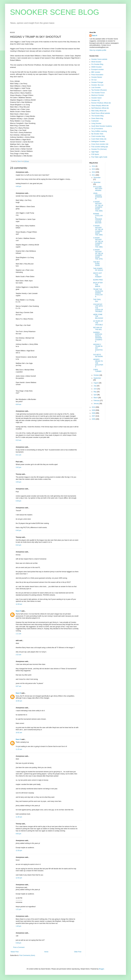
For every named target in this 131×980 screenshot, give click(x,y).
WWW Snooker (96, 67)
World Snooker (96, 62)
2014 (94, 166)
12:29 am (19, 604)
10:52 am (19, 733)
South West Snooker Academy (102, 126)
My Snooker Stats (97, 134)
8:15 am (18, 440)
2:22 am (18, 655)
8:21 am (18, 455)
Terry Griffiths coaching (99, 131)
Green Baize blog (97, 118)
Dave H (18, 611)
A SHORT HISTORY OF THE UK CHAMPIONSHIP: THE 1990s (98, 230)
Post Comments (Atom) (27, 955)
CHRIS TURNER (97, 371)
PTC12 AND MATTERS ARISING (98, 189)
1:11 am (18, 634)
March (96, 398)
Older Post (78, 952)
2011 (94, 175)
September (97, 378)
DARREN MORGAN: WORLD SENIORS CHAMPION (98, 337)
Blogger (101, 969)
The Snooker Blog (97, 116)
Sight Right (95, 152)
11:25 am (19, 749)
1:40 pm (18, 926)
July (95, 386)
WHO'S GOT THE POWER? (98, 275)
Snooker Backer (97, 77)
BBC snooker (96, 72)
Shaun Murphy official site (100, 106)
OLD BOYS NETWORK (98, 356)
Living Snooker (96, 123)
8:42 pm (18, 545)
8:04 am (18, 404)
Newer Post (15, 952)
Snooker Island (96, 98)
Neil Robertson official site (100, 108)
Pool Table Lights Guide (99, 157)
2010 (94, 407)
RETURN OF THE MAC (98, 329)
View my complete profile (98, 50)
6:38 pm (18, 943)
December (97, 178)
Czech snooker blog (98, 136)
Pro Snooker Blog (97, 64)
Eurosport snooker (97, 69)
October (96, 375)
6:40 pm (18, 530)
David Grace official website (101, 113)
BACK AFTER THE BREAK (98, 285)
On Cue (94, 80)
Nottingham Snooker (98, 141)
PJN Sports (95, 154)
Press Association (97, 75)
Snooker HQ (95, 100)
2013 (94, 169)
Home (46, 952)
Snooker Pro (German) (99, 149)
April (95, 395)
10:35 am (19, 701)
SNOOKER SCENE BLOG (55, 12)
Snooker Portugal (97, 82)
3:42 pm (18, 467)
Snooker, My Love (97, 85)
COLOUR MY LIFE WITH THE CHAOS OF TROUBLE (98, 308)
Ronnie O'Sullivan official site (101, 103)
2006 (94, 419)
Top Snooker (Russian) (99, 90)
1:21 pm (18, 909)
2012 (94, 172)
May (95, 392)
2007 (94, 416)
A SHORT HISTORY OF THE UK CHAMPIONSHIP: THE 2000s (98, 206)
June (95, 389)
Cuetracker (95, 121)
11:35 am (19, 817)
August (96, 383)
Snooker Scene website (99, 59)
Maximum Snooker (98, 95)
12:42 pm (19, 878)
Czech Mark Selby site (99, 139)
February (97, 401)
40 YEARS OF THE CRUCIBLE (98, 323)
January (96, 404)
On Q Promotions (97, 129)
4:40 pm (18, 186)
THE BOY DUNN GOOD (96, 264)
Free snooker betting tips (100, 147)
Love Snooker (96, 88)
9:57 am (18, 686)
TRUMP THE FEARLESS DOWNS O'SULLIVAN (98, 293)
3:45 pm (18, 482)
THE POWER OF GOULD (98, 269)
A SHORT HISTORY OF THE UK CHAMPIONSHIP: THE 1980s (98, 242)
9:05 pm (18, 834)
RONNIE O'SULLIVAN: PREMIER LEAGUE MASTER (98, 218)
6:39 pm (18, 501)
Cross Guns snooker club (100, 144)
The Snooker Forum (98, 93)
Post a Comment (19, 947)
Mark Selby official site (99, 111)
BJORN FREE (98, 280)
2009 (94, 410)
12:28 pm (19, 850)
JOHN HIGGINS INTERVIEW (98, 196)
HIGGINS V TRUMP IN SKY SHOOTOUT (98, 348)
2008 (94, 413)
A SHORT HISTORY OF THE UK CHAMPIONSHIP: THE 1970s (98, 254)
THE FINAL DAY (97, 300)
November (97, 182)
